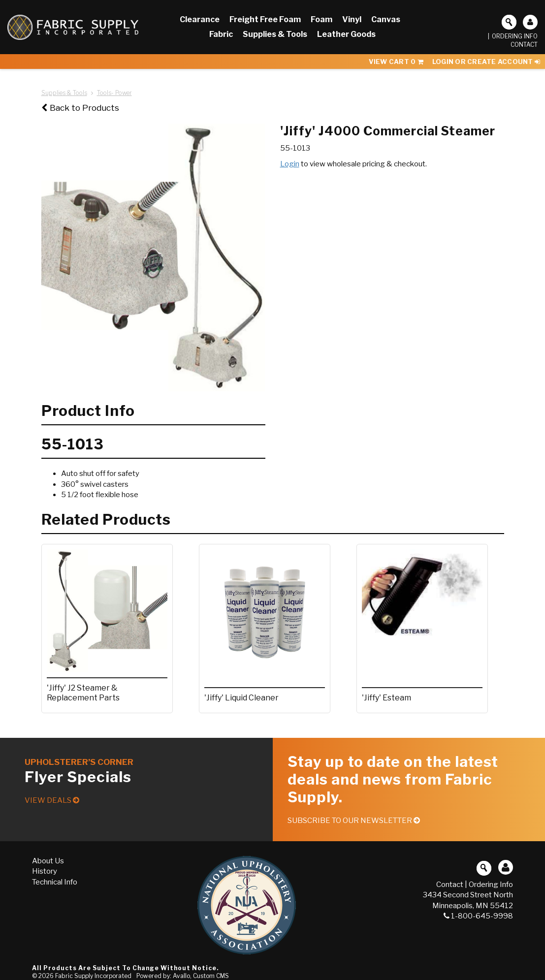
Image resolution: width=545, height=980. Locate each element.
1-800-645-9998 (478, 916)
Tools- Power (114, 93)
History (45, 871)
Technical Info (55, 882)
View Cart (396, 62)
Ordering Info (515, 36)
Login (290, 164)
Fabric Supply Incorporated (93, 976)
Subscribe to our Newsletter (354, 821)
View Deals (52, 800)
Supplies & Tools (64, 93)
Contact (524, 45)
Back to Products (80, 108)
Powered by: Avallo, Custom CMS (183, 976)
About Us (48, 861)
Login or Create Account (486, 62)
